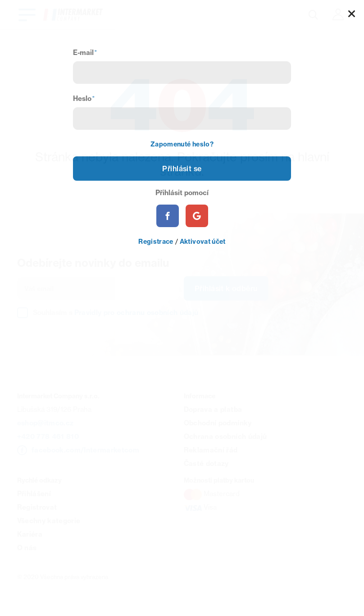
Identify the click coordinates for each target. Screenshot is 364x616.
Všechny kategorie (49, 521)
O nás (27, 548)
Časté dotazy (206, 463)
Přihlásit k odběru (226, 288)
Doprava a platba (213, 409)
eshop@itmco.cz (45, 423)
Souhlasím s (116, 313)
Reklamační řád (211, 450)
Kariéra (30, 534)
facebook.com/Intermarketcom (85, 450)
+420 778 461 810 (48, 436)
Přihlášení (34, 494)
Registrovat (37, 507)
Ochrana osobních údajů (225, 436)
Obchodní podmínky (218, 423)
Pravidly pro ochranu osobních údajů (136, 313)
